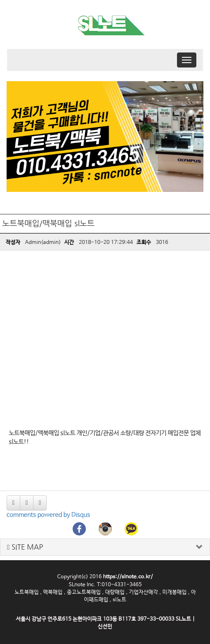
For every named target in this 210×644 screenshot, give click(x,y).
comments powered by (48, 515)
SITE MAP (25, 547)
